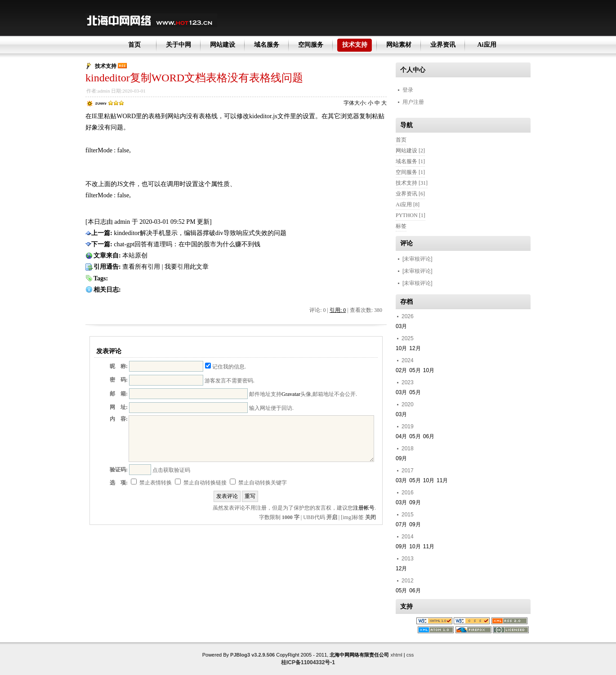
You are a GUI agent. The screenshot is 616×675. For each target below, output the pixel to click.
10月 (401, 348)
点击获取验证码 (171, 470)
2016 (408, 493)
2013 (408, 559)
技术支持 (355, 45)
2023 (408, 382)
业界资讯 (443, 45)
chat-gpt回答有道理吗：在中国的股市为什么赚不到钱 (187, 244)
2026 (408, 316)
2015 (408, 515)
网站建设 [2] (410, 151)
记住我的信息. (225, 367)
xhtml (397, 655)
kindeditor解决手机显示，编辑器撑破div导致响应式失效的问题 (200, 233)
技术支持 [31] (412, 183)
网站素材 (399, 45)
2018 (408, 449)
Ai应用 (487, 45)
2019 (408, 426)
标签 (401, 226)
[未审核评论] (417, 259)
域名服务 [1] (410, 161)
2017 (408, 471)
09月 (401, 458)
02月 (401, 370)
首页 (134, 45)
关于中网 (179, 45)
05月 (415, 370)
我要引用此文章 (187, 267)
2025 (408, 338)
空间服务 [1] (410, 172)
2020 (408, 404)
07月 (401, 524)
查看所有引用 (141, 267)
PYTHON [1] (411, 215)
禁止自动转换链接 (201, 483)
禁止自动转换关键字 (258, 483)
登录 (408, 90)
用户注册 (413, 102)
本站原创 (135, 255)
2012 (408, 581)
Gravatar (291, 394)
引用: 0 (338, 310)
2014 (408, 537)
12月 (415, 348)
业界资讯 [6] (410, 194)
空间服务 (311, 45)
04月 (401, 436)
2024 (408, 360)
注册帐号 (364, 508)
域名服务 (267, 45)
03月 (401, 326)
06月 (429, 436)
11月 (442, 480)
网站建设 (223, 45)
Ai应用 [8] (408, 204)
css (410, 655)
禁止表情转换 (151, 483)
